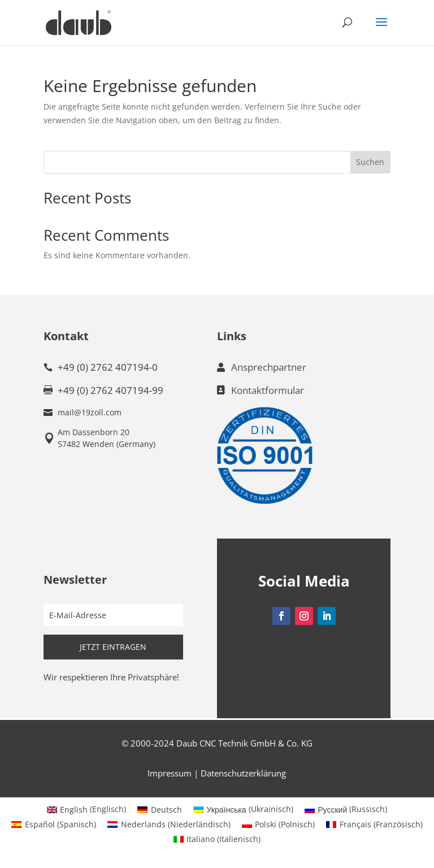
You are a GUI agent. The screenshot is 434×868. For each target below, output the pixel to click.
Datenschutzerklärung (243, 773)
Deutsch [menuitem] (166, 810)
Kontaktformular (268, 390)
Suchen (370, 162)
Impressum (170, 773)
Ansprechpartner (269, 367)
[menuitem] (87, 809)
